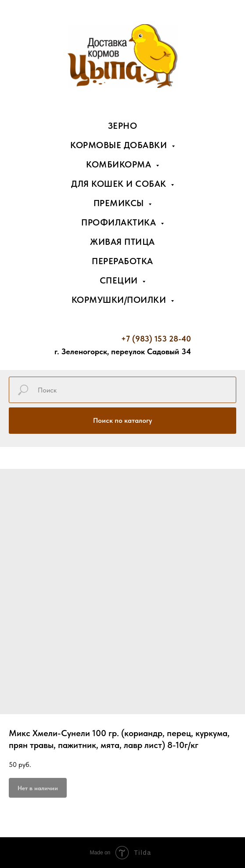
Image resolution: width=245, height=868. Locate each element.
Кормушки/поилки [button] (120, 300)
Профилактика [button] (120, 222)
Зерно (123, 126)
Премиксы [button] (120, 203)
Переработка (122, 261)
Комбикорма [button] (120, 164)
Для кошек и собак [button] (120, 184)
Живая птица (122, 242)
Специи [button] (120, 280)
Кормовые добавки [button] (120, 145)
